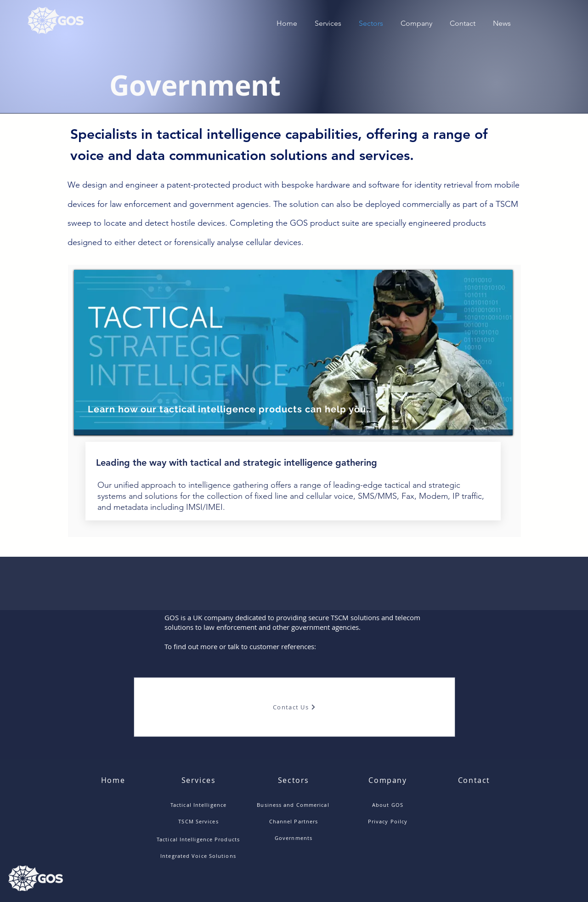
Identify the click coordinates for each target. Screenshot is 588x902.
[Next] (498, 353)
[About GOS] (389, 805)
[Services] (199, 780)
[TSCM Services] (199, 821)
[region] (293, 352)
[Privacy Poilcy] (389, 821)
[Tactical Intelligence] (199, 805)
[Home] (114, 780)
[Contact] (475, 780)
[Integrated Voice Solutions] (199, 856)
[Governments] (294, 838)
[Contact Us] (294, 707)
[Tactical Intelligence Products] (199, 839)
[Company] (389, 780)
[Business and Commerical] (294, 805)
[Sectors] (294, 780)
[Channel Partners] (294, 821)
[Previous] (89, 353)
